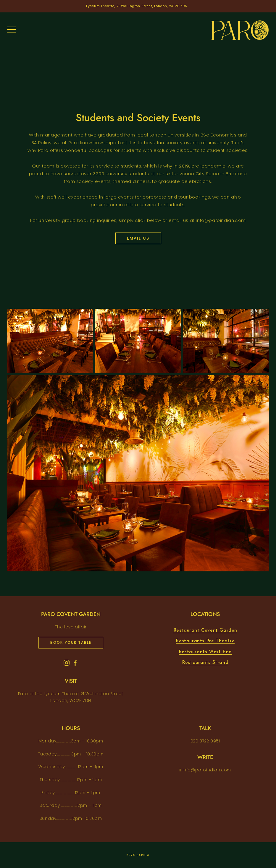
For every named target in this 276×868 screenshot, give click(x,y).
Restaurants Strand (205, 663)
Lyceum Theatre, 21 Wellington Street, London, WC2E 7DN (137, 6)
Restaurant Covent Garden (205, 630)
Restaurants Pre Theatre (205, 641)
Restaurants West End (205, 652)
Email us (138, 238)
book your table (71, 642)
